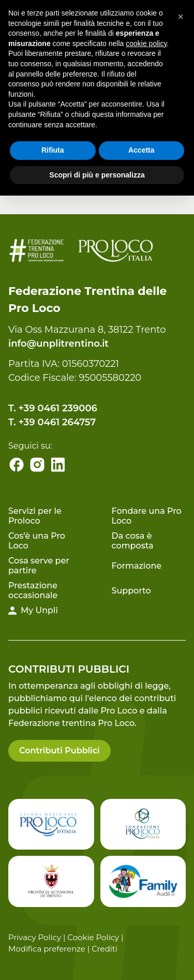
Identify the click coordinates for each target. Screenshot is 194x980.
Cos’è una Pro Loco (37, 541)
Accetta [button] (141, 150)
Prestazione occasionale (33, 590)
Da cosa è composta (133, 541)
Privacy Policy (35, 937)
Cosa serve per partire (39, 566)
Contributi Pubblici (59, 751)
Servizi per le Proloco (35, 516)
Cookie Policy (93, 937)
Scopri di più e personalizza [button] (97, 175)
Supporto (131, 591)
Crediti (105, 949)
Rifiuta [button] (53, 150)
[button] (181, 17)
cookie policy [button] (146, 43)
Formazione (137, 566)
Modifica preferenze (47, 949)
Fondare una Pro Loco (147, 516)
